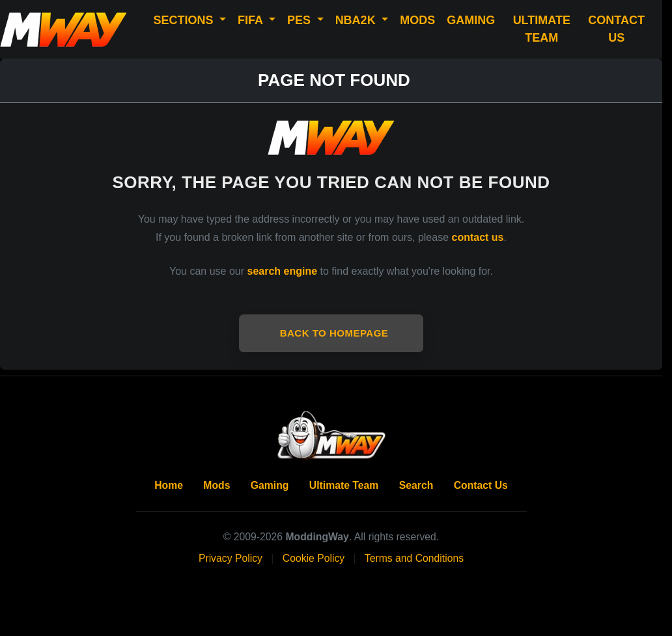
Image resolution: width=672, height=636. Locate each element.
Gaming (270, 485)
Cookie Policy (314, 558)
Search (416, 485)
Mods (217, 485)
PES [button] (301, 20)
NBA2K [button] (357, 20)
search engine (283, 271)
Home (169, 485)
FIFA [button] (252, 20)
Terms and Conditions (414, 558)
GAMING (471, 20)
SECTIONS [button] (185, 20)
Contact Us (481, 485)
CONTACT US (616, 29)
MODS (417, 20)
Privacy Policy (231, 558)
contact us (477, 237)
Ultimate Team (344, 485)
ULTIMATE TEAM (542, 29)
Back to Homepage (334, 333)
